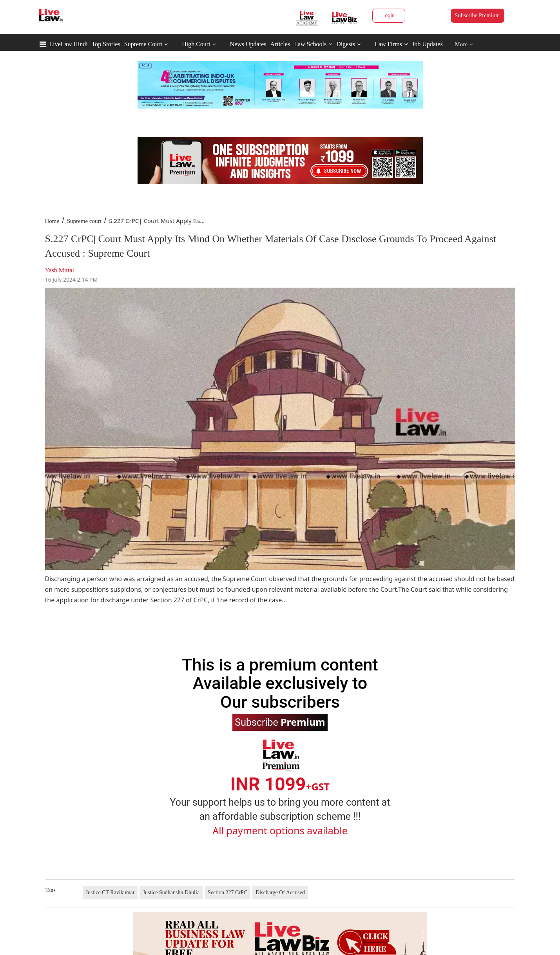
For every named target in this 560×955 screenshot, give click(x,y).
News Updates (248, 44)
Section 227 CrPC (227, 892)
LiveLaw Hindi (69, 44)
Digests (346, 44)
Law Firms (391, 44)
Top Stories (106, 44)
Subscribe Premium (478, 15)
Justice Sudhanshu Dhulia (171, 892)
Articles (280, 44)
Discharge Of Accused (280, 892)
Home (52, 221)
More (464, 44)
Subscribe (280, 722)
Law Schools (313, 44)
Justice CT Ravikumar (110, 892)
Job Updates (427, 44)
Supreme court (84, 221)
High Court (196, 44)
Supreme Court (143, 44)
